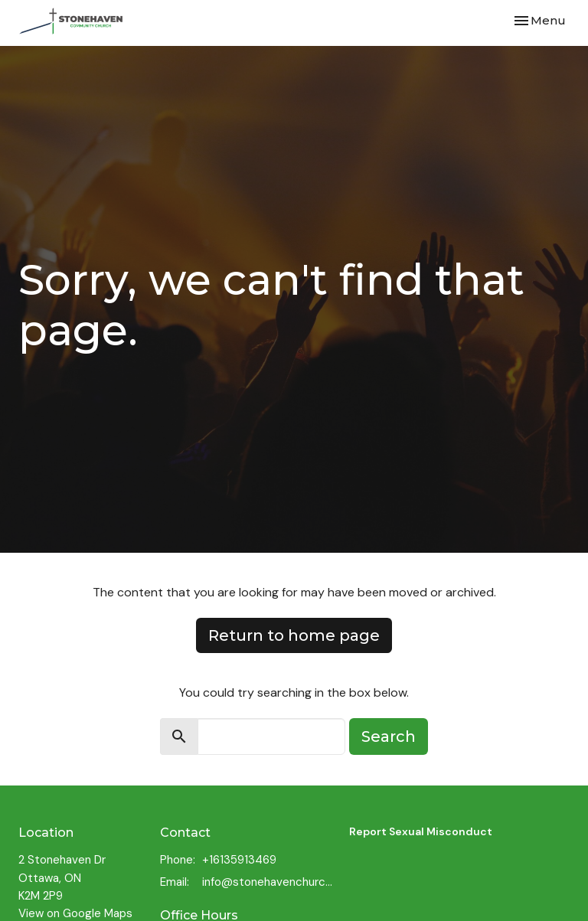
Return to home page (294, 635)
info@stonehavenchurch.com (268, 882)
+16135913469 (239, 860)
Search (389, 736)
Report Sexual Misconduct (421, 831)
